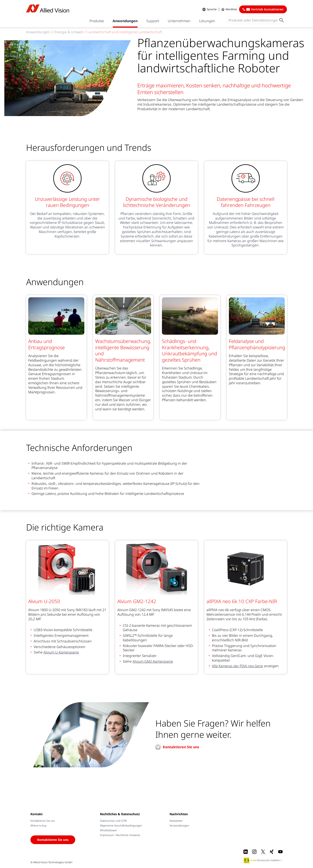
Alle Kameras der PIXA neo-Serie (237, 666)
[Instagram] (254, 852)
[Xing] (272, 852)
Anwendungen (125, 21)
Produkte (97, 21)
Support (153, 21)
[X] (263, 852)
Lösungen (207, 21)
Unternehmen (179, 21)
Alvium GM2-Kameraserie (153, 661)
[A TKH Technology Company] (263, 860)
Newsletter (176, 821)
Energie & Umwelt (69, 32)
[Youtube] (280, 852)
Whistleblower (109, 830)
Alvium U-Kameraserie (61, 652)
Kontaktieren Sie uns (181, 747)
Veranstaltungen (179, 826)
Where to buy (38, 826)
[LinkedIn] (246, 852)
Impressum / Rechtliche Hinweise (120, 835)
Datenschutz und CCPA (113, 821)
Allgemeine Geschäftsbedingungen (121, 826)
